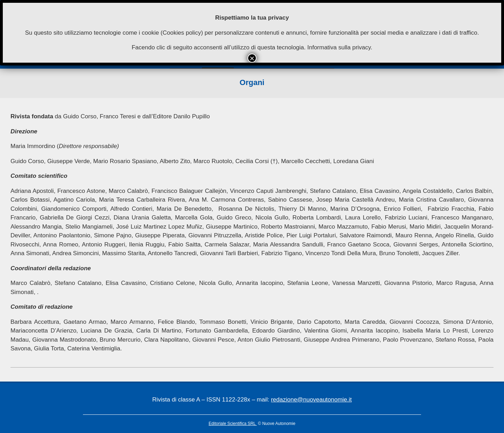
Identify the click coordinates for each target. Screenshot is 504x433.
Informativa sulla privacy (339, 47)
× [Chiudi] (252, 58)
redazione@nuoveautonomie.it (311, 400)
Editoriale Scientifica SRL (233, 424)
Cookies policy (182, 33)
